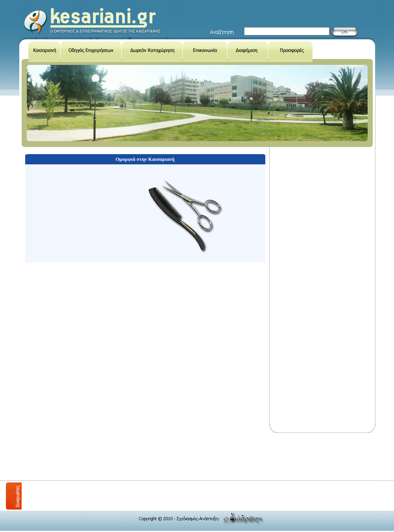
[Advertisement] (165, 457)
